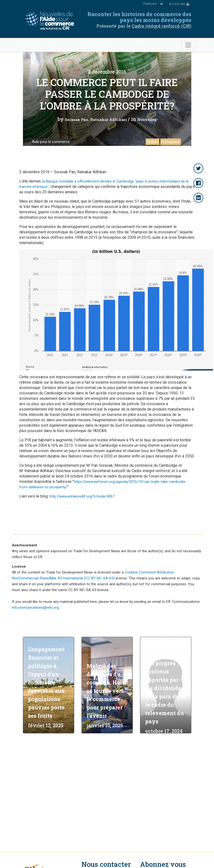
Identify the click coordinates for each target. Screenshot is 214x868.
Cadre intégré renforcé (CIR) (162, 26)
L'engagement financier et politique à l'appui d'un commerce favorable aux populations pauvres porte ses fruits (46, 682)
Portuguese (171, 142)
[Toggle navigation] (188, 45)
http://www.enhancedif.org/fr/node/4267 (82, 496)
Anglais (153, 142)
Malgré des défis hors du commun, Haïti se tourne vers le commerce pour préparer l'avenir (106, 691)
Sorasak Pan (77, 119)
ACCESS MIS (179, 4)
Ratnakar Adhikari (109, 119)
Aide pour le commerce (51, 142)
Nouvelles (147, 119)
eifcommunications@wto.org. (36, 608)
